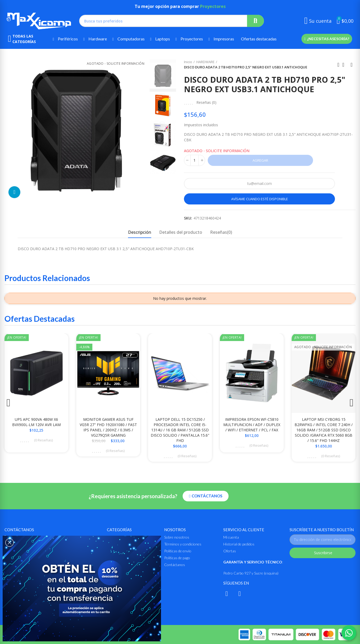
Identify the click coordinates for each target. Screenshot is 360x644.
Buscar (255, 21)
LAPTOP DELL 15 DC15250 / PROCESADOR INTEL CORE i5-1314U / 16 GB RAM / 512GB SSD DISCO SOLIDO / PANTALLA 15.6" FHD (180, 430)
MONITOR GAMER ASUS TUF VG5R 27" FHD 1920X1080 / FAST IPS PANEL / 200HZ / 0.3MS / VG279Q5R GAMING (108, 427)
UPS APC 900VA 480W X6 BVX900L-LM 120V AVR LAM (36, 422)
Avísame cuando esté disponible (260, 199)
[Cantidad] (195, 160)
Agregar (260, 160)
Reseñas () (206, 102)
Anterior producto (338, 65)
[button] (327, 39)
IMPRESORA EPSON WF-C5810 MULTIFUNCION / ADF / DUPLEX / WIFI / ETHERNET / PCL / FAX (252, 425)
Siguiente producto (352, 65)
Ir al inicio (345, 65)
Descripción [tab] (140, 232)
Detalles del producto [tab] (181, 232)
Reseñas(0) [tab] (221, 232)
